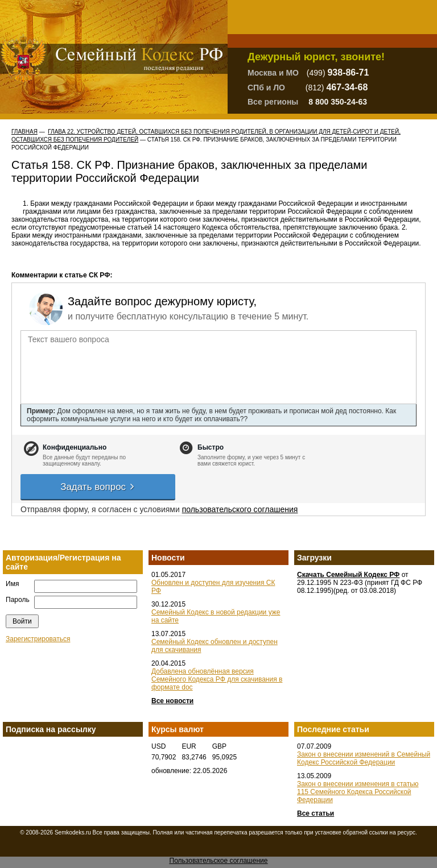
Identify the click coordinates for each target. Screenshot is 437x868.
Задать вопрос (98, 487)
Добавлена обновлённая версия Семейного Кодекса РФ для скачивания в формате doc (217, 679)
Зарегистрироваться (38, 639)
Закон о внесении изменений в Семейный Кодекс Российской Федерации (364, 758)
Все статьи (316, 813)
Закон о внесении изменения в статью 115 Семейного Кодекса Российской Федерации (358, 792)
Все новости (172, 701)
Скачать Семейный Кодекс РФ (348, 575)
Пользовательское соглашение (219, 861)
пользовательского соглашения (240, 509)
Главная (24, 132)
